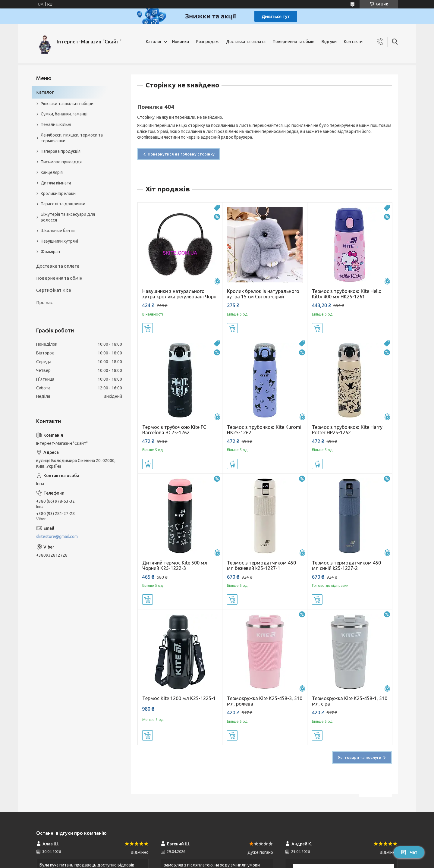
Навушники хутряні (59, 241)
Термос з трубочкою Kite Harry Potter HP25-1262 (347, 430)
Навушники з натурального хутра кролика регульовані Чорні (180, 294)
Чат (409, 852)
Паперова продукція (61, 151)
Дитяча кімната (56, 183)
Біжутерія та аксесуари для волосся (68, 217)
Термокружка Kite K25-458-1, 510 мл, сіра (350, 701)
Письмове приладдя (61, 162)
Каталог (154, 42)
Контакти (353, 42)
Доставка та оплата (246, 42)
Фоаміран (50, 252)
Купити (148, 328)
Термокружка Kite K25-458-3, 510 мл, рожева (265, 701)
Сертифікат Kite (54, 290)
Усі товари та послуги (360, 757)
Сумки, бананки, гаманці (64, 114)
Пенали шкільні (56, 124)
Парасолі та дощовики (63, 204)
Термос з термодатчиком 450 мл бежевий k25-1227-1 (261, 565)
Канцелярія (52, 172)
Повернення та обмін (294, 42)
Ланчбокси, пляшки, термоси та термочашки (72, 138)
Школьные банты (58, 231)
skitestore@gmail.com (57, 536)
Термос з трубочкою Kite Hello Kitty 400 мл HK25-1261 (347, 294)
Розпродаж (208, 42)
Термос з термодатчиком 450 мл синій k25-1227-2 (346, 565)
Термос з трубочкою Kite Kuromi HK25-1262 (264, 430)
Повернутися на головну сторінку (181, 154)
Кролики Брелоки (58, 193)
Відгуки (329, 42)
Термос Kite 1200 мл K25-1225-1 (179, 698)
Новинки (181, 42)
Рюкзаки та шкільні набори (67, 104)
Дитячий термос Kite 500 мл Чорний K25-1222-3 (175, 565)
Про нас (44, 302)
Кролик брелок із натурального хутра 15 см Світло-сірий (263, 294)
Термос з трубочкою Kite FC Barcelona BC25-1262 (174, 430)
